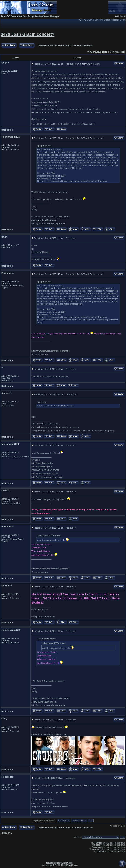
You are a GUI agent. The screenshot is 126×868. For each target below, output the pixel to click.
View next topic (117, 52)
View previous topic (97, 52)
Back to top (7, 130)
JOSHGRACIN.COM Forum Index (54, 45)
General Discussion (84, 45)
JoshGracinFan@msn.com (44, 220)
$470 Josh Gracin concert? (28, 34)
